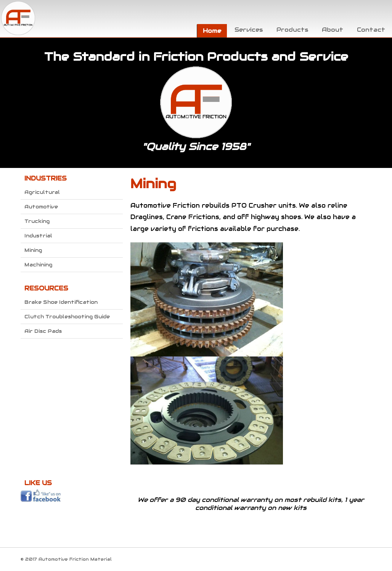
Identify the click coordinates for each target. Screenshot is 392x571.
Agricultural (42, 192)
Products (292, 30)
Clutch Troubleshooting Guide (67, 317)
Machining (38, 265)
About (333, 30)
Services (249, 30)
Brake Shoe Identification (61, 302)
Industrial (38, 236)
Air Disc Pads (43, 331)
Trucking (37, 221)
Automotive (41, 207)
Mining (33, 250)
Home (212, 31)
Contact (371, 30)
